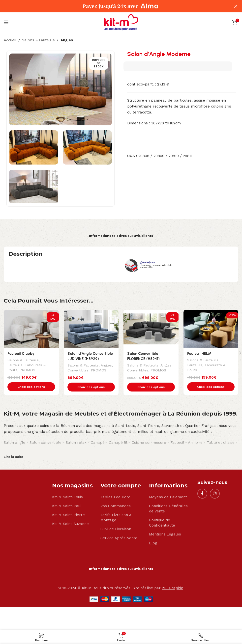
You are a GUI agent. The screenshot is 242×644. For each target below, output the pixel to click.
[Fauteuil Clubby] (31, 329)
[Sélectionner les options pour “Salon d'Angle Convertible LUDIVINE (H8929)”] (91, 387)
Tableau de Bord (115, 497)
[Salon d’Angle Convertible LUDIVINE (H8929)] (91, 329)
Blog (153, 543)
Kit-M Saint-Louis (67, 497)
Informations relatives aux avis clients (121, 236)
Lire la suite (13, 457)
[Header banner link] (114, 6)
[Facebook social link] (202, 494)
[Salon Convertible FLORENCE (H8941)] (151, 329)
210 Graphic (172, 588)
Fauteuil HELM (199, 354)
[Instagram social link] (215, 494)
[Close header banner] (236, 6)
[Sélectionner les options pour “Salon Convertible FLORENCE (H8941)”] (151, 387)
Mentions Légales (165, 534)
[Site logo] (121, 22)
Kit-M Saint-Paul (67, 506)
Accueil (10, 40)
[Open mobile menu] (6, 22)
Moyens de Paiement (168, 497)
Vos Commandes (116, 506)
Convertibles (78, 370)
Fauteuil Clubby (21, 354)
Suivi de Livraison (116, 529)
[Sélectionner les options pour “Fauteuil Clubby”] (31, 387)
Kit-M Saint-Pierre (68, 515)
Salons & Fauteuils (38, 40)
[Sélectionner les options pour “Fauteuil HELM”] (211, 387)
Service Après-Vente (119, 538)
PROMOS (27, 370)
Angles (67, 40)
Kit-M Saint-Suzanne (70, 524)
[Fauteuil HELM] (211, 329)
